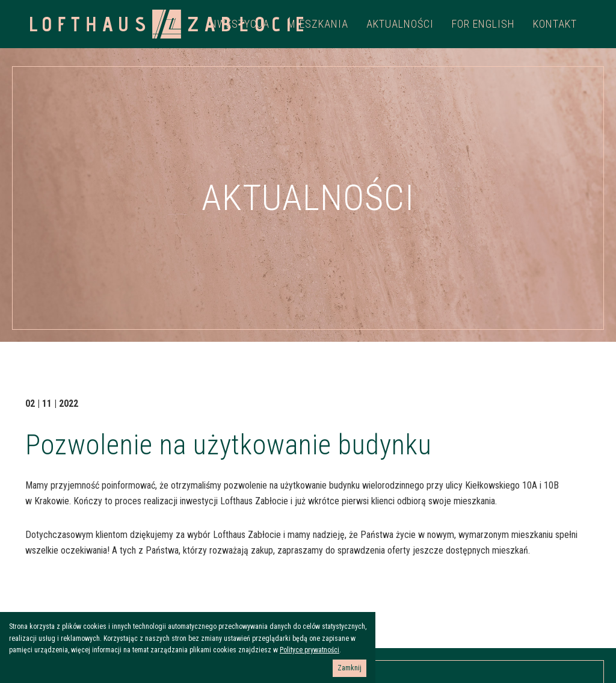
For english (483, 24)
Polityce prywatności (310, 650)
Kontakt (555, 24)
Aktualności (400, 24)
